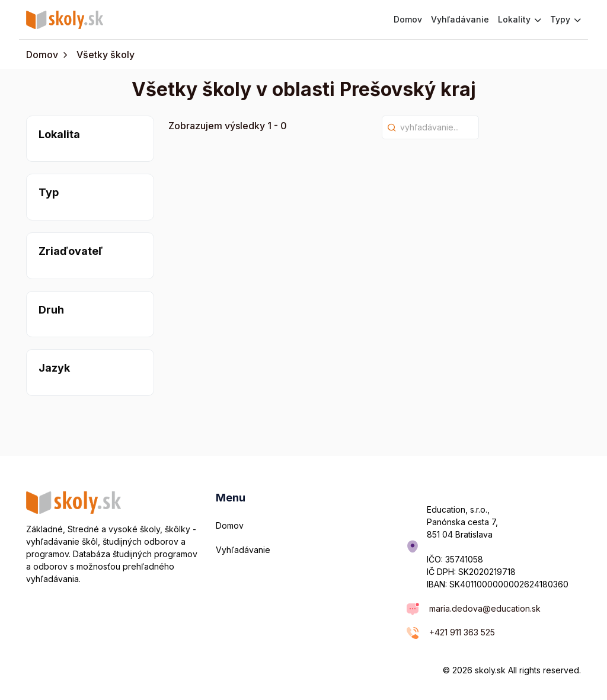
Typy (566, 19)
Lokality (520, 19)
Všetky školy (106, 55)
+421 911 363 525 (462, 632)
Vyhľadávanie (460, 19)
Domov (408, 19)
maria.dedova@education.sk (485, 608)
